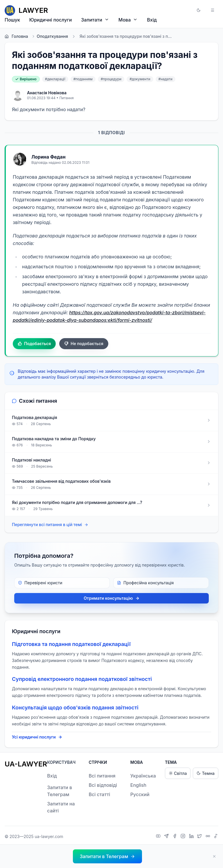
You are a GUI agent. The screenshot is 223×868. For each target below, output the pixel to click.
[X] (200, 837)
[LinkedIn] (192, 837)
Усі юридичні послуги (37, 737)
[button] (199, 10)
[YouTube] (159, 837)
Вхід (152, 20)
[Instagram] (184, 837)
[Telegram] (167, 837)
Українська (143, 776)
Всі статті (99, 794)
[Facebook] (176, 837)
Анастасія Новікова (47, 93)
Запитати (95, 20)
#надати (166, 79)
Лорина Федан (48, 157)
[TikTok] (216, 837)
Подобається (34, 344)
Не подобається (84, 344)
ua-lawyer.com (49, 836)
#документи (140, 79)
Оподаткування (50, 36)
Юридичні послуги (51, 20)
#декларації (55, 79)
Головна (16, 36)
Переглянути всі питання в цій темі (50, 525)
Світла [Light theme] (178, 773)
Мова (128, 20)
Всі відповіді (103, 785)
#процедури (111, 79)
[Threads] (209, 837)
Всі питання (102, 776)
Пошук (12, 20)
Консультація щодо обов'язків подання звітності (75, 708)
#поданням (83, 79)
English (139, 785)
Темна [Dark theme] (206, 773)
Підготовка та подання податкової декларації (71, 644)
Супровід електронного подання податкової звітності (82, 679)
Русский (140, 794)
